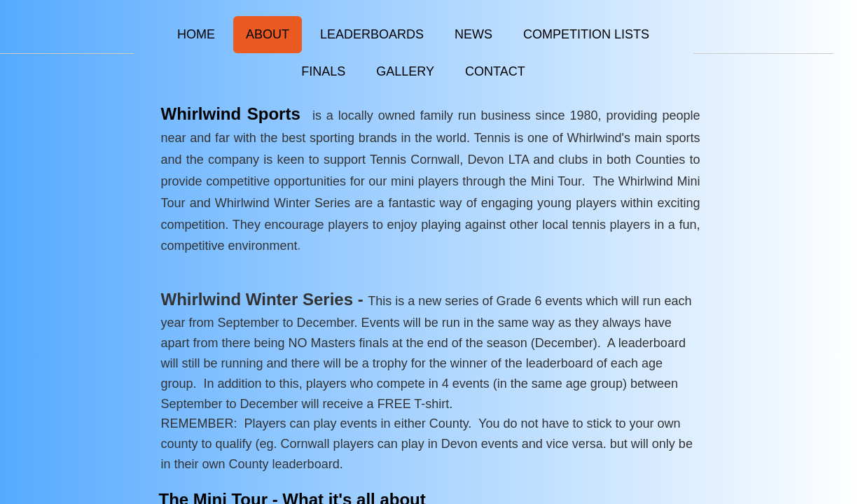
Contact (495, 71)
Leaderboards (372, 34)
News (473, 34)
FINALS (323, 71)
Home (196, 34)
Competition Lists (586, 34)
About (268, 34)
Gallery (405, 71)
